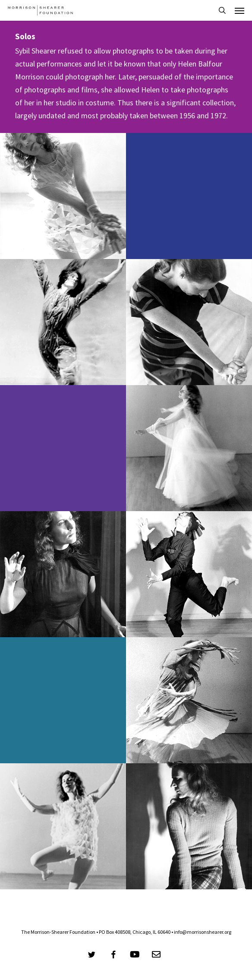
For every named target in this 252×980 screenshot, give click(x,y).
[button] (239, 10)
